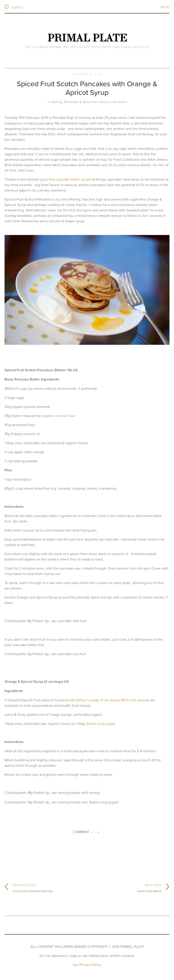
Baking (57, 102)
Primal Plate (87, 38)
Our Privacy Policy (87, 965)
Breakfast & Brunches (81, 102)
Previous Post (33, 888)
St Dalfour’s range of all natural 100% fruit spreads (110, 700)
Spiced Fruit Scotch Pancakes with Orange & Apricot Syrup (87, 88)
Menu (165, 7)
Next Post (149, 888)
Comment (81, 832)
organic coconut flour (58, 416)
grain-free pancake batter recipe (65, 179)
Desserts (120, 102)
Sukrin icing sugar (100, 724)
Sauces (105, 102)
